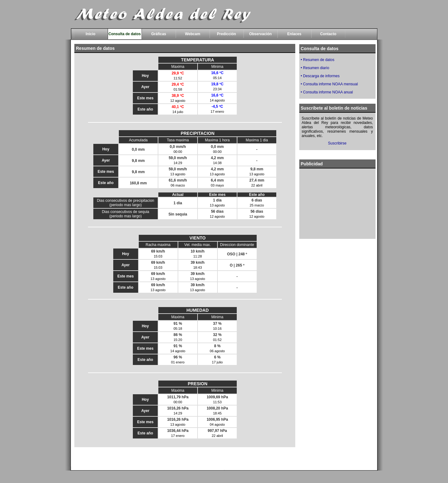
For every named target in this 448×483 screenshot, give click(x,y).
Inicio (90, 34)
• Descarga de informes (320, 76)
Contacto (328, 34)
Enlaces (294, 34)
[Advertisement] (337, 202)
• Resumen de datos (318, 60)
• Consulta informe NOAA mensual (329, 84)
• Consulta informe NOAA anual (327, 92)
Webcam (192, 34)
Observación (261, 34)
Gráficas (159, 34)
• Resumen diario (315, 68)
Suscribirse (337, 143)
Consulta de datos (124, 34)
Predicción (226, 34)
